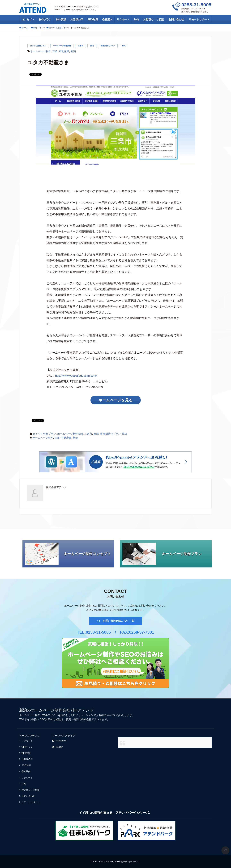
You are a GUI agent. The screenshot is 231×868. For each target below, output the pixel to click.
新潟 (92, 46)
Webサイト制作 (28, 719)
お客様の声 (77, 19)
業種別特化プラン (108, 46)
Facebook (59, 741)
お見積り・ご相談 (154, 19)
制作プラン (45, 19)
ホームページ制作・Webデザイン (39, 715)
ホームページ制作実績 (62, 46)
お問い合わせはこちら (116, 621)
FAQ (136, 19)
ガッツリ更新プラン (38, 46)
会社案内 (107, 19)
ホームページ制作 (41, 51)
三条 (55, 51)
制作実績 (61, 19)
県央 (124, 46)
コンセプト (28, 19)
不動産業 (64, 51)
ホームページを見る (116, 400)
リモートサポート (199, 19)
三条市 (80, 46)
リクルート (123, 19)
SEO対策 (93, 19)
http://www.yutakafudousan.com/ (76, 376)
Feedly (57, 747)
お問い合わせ (176, 19)
